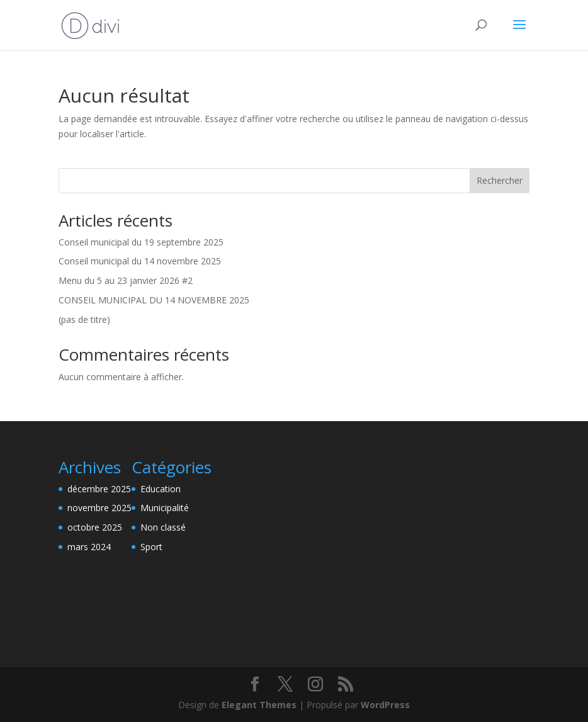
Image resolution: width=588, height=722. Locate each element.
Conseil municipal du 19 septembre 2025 (141, 242)
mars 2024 (89, 547)
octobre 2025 (95, 527)
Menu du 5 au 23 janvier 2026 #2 (126, 280)
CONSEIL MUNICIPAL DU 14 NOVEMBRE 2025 (154, 300)
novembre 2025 (99, 508)
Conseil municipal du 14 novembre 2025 (140, 261)
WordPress (385, 705)
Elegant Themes (259, 705)
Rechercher (500, 180)
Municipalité (165, 508)
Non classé (163, 527)
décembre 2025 (99, 489)
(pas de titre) (84, 319)
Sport (151, 547)
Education (161, 489)
